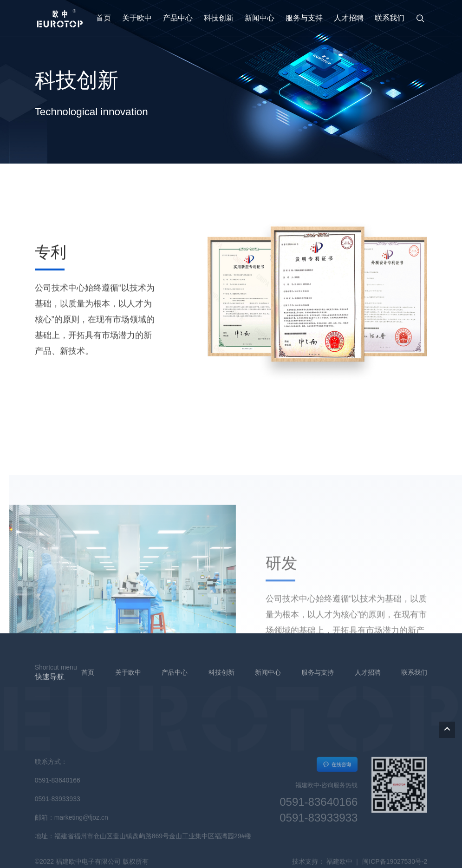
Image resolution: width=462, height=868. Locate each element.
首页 (104, 18)
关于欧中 (137, 18)
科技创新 (219, 18)
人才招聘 (349, 18)
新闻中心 (260, 18)
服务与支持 (304, 18)
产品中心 (178, 18)
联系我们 (390, 18)
